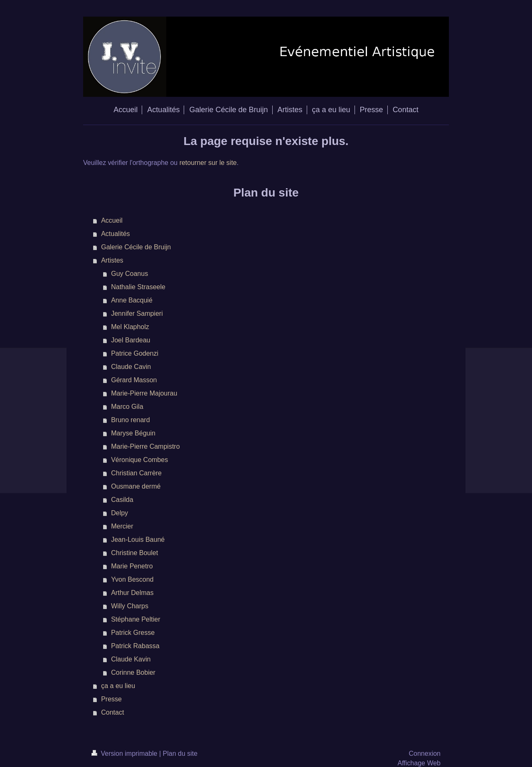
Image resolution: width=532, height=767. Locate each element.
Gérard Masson (134, 380)
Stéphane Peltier (135, 619)
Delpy (119, 513)
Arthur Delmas (132, 593)
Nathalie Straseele (138, 287)
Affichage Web (419, 763)
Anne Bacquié (132, 300)
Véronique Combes (139, 460)
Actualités (115, 234)
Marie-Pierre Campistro (145, 446)
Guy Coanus (129, 274)
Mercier (122, 526)
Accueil (112, 220)
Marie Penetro (132, 566)
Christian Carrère (136, 473)
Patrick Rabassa (135, 646)
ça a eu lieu (118, 686)
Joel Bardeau (131, 340)
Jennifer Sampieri (137, 313)
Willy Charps (130, 606)
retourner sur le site (208, 163)
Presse (111, 699)
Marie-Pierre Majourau (144, 393)
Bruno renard (130, 420)
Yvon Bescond (132, 579)
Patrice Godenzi (135, 353)
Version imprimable (125, 753)
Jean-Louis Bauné (138, 540)
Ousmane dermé (136, 486)
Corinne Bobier (133, 672)
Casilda (122, 500)
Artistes (112, 260)
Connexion (425, 753)
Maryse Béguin (133, 433)
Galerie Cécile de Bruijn (136, 247)
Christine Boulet (134, 553)
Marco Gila (127, 407)
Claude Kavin (131, 659)
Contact (112, 712)
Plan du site (180, 753)
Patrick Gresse (133, 633)
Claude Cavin (131, 367)
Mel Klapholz (130, 327)
